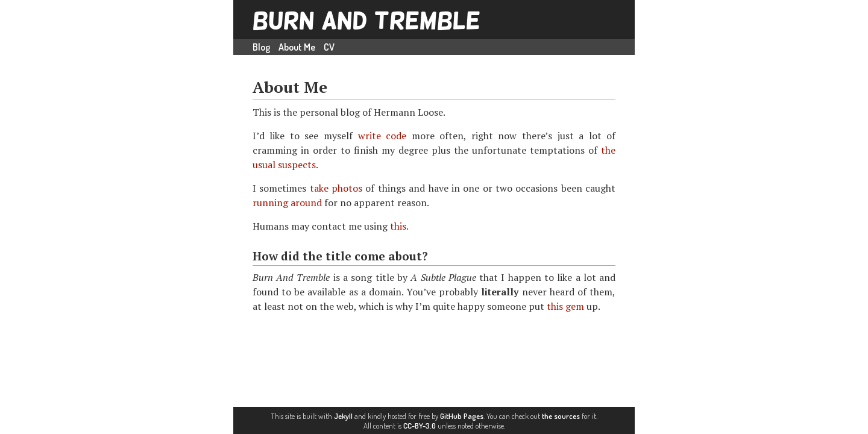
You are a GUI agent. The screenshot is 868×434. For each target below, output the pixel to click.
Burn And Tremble (366, 20)
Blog (261, 47)
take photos (336, 188)
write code (382, 136)
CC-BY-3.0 (420, 426)
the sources (561, 416)
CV (329, 47)
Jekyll (343, 416)
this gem (565, 306)
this (398, 226)
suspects (297, 165)
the (608, 150)
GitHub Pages (462, 416)
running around (287, 203)
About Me (297, 47)
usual (264, 165)
